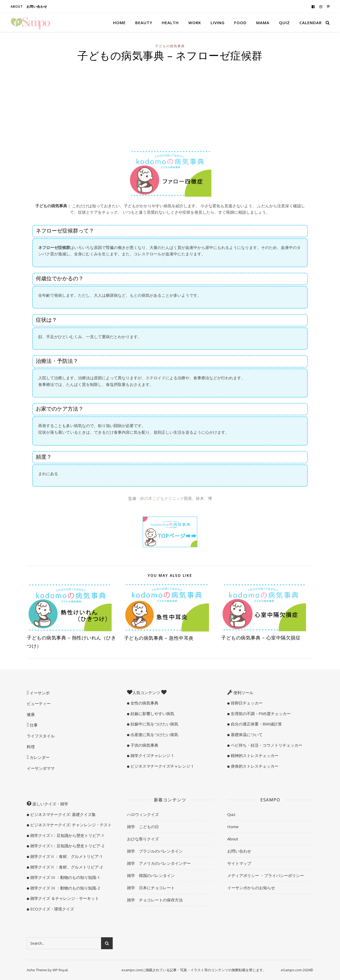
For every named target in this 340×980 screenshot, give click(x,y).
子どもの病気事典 (170, 46)
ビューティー (39, 703)
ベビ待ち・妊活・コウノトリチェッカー (266, 745)
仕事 (33, 725)
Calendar (311, 23)
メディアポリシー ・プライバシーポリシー (266, 875)
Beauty (144, 23)
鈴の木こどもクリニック (162, 498)
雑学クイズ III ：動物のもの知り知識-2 (65, 888)
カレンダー (39, 757)
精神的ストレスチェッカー (254, 755)
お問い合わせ (37, 7)
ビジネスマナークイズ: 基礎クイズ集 (62, 814)
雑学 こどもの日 (143, 827)
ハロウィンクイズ (143, 814)
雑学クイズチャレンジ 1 (152, 755)
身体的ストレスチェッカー (254, 766)
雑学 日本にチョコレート (151, 888)
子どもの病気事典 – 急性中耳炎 (159, 638)
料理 (31, 747)
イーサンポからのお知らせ (251, 888)
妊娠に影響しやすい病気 (152, 713)
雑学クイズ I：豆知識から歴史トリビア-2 (67, 846)
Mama (263, 23)
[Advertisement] (170, 105)
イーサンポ (39, 693)
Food (240, 23)
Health (170, 23)
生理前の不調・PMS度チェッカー (260, 713)
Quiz (284, 23)
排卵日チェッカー (246, 703)
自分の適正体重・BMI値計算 (256, 724)
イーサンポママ (41, 768)
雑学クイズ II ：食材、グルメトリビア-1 (66, 856)
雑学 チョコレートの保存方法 (155, 900)
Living (218, 23)
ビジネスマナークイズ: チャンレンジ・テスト (70, 825)
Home (119, 23)
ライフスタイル (41, 736)
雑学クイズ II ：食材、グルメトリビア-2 (66, 867)
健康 (31, 714)
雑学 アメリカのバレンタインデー (159, 863)
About (17, 7)
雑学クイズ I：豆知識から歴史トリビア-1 (67, 835)
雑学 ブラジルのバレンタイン (155, 851)
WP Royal (60, 970)
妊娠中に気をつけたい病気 (154, 724)
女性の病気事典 (144, 703)
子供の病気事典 (144, 745)
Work (195, 23)
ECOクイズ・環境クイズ (52, 909)
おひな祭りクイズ (143, 839)
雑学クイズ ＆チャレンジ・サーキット (64, 898)
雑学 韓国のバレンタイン (151, 875)
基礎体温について (246, 734)
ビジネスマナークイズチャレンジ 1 (162, 766)
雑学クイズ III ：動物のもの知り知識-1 (65, 877)
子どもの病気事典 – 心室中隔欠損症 (261, 638)
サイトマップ (239, 863)
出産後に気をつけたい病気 (154, 734)
